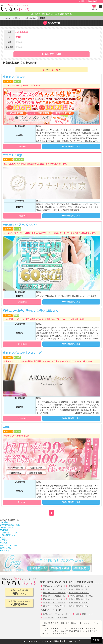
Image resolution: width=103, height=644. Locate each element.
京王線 (3, 538)
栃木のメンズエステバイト (54, 599)
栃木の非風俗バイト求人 (79, 599)
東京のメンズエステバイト (54, 586)
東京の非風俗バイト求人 (79, 586)
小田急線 (4, 543)
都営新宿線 (5, 551)
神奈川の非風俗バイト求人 (82, 596)
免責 (77, 614)
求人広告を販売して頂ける (19, 603)
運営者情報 (62, 618)
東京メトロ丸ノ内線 (8, 545)
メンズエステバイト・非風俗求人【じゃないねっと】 (57, 642)
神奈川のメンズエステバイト (55, 596)
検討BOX (23, 147)
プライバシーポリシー (63, 614)
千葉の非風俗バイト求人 (79, 593)
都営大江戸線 (6, 548)
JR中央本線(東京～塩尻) (10, 525)
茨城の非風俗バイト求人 (79, 603)
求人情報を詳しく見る (71, 146)
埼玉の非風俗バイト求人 (79, 589)
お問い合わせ (49, 618)
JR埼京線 (4, 530)
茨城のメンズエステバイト (54, 603)
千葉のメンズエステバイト (54, 593)
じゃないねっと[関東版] (12, 18)
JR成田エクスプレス (9, 533)
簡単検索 (96, 640)
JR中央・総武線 (7, 528)
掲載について (88, 614)
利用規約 (47, 614)
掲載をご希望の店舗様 (19, 592)
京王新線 (4, 540)
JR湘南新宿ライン (8, 535)
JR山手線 (4, 522)
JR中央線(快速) (31, 18)
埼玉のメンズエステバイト (54, 589)
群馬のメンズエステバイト (54, 606)
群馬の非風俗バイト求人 (79, 606)
